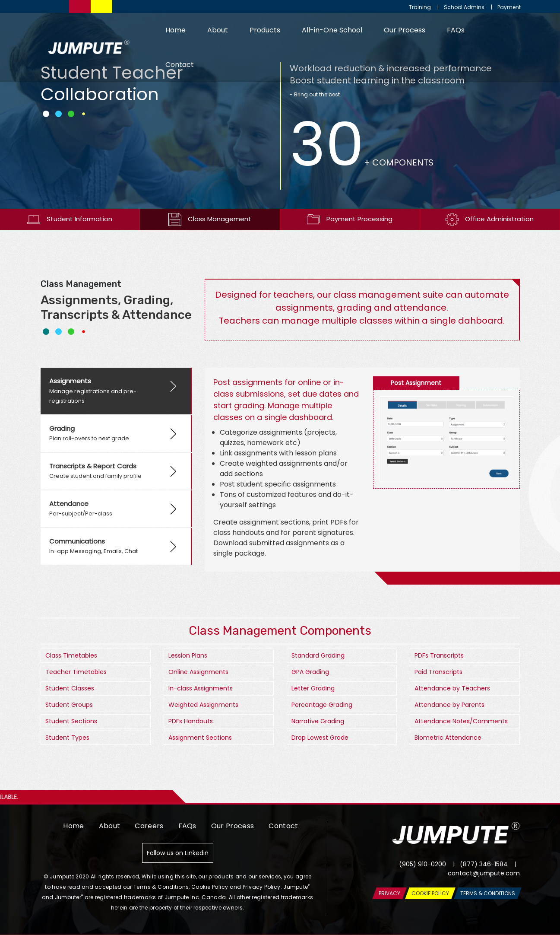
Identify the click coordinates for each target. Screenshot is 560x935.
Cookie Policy (210, 887)
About (218, 30)
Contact (180, 65)
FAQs (456, 30)
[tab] (116, 391)
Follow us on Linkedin (178, 853)
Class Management (210, 219)
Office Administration (490, 219)
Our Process (405, 30)
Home (176, 30)
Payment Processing (350, 219)
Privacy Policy (262, 887)
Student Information (70, 219)
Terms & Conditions (161, 887)
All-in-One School (332, 30)
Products (265, 30)
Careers (149, 826)
